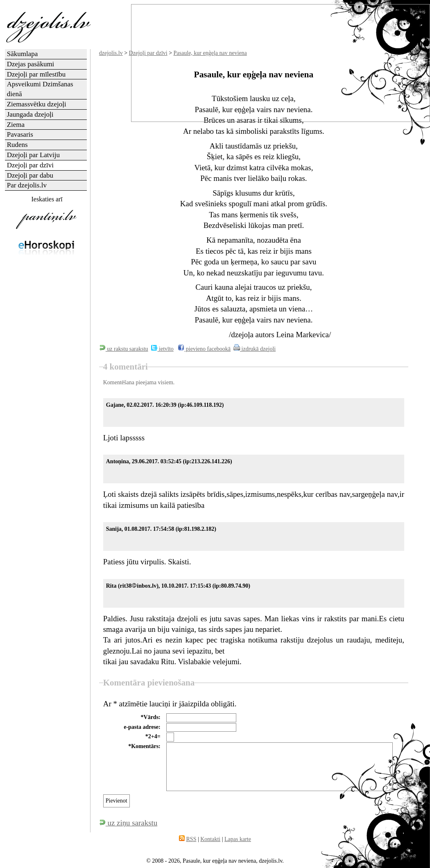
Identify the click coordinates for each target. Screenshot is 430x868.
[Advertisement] (46, 390)
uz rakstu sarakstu (124, 349)
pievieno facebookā (204, 349)
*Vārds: (151, 717)
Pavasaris (20, 134)
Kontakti (210, 839)
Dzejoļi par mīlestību (36, 74)
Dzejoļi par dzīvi (30, 165)
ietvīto (162, 349)
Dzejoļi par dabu (30, 175)
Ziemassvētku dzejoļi (37, 104)
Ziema (16, 125)
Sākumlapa (23, 54)
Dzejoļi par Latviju (33, 155)
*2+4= (153, 736)
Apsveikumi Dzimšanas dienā (40, 89)
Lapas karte (238, 839)
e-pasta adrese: (142, 727)
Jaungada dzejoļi (30, 114)
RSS (191, 839)
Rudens (17, 145)
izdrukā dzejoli (255, 349)
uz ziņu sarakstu (128, 823)
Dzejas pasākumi (31, 64)
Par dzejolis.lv (27, 185)
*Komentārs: (144, 746)
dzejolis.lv (111, 53)
